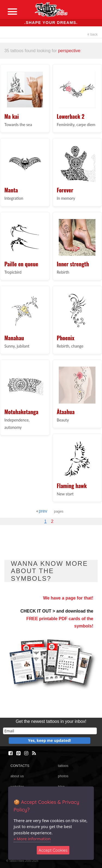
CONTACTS (20, 766)
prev (42, 511)
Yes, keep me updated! (50, 740)
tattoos (63, 766)
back (92, 34)
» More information (32, 839)
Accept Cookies (53, 850)
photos (63, 776)
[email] (50, 731)
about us (17, 776)
